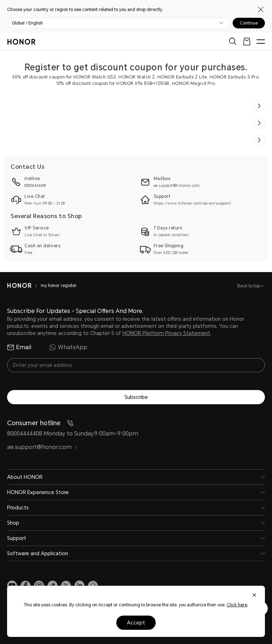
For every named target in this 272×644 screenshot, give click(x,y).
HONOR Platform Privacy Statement (166, 333)
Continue (249, 23)
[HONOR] (19, 286)
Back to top (249, 286)
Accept (136, 623)
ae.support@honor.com (42, 447)
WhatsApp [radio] (68, 347)
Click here (237, 605)
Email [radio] (19, 347)
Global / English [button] (27, 23)
